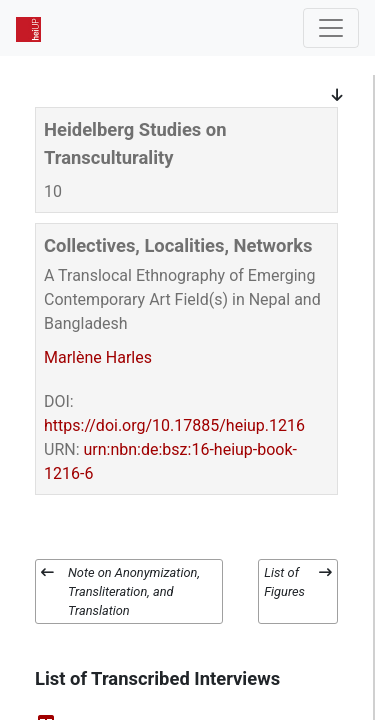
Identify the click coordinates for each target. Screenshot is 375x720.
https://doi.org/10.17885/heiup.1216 (174, 425)
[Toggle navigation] (331, 28)
